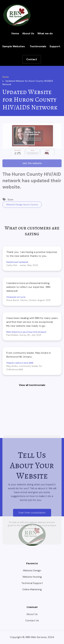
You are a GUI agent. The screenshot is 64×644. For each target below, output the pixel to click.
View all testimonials (32, 385)
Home (15, 33)
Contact (32, 59)
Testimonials (38, 46)
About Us (28, 33)
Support (55, 46)
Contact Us (32, 620)
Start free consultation (32, 563)
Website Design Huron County (22, 205)
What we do (45, 33)
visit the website (32, 163)
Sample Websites (14, 46)
